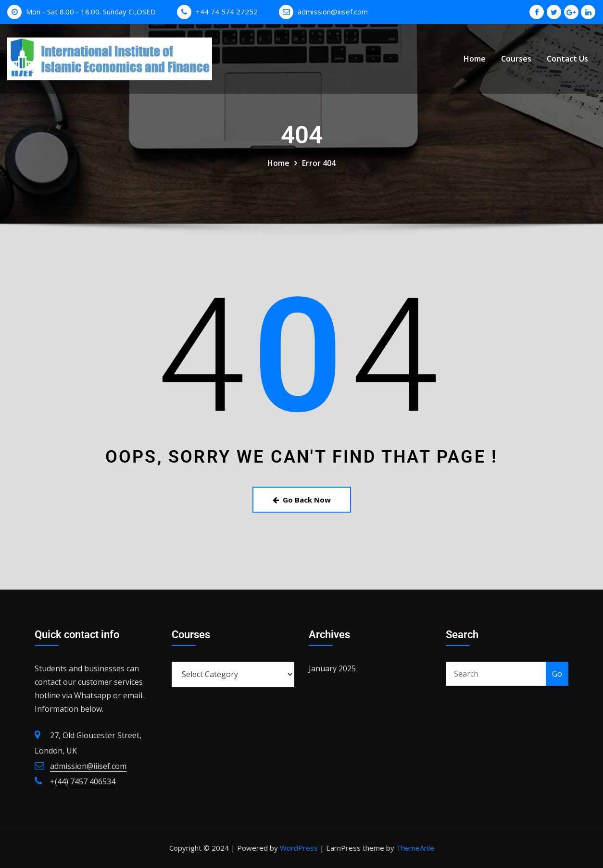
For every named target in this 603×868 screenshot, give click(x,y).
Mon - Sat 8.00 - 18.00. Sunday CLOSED (91, 12)
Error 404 (319, 163)
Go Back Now (302, 500)
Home (475, 59)
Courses (516, 59)
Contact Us (567, 59)
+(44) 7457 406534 (83, 781)
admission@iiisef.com (333, 12)
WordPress (299, 848)
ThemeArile (415, 848)
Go (557, 674)
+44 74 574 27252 (227, 12)
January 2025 (332, 668)
